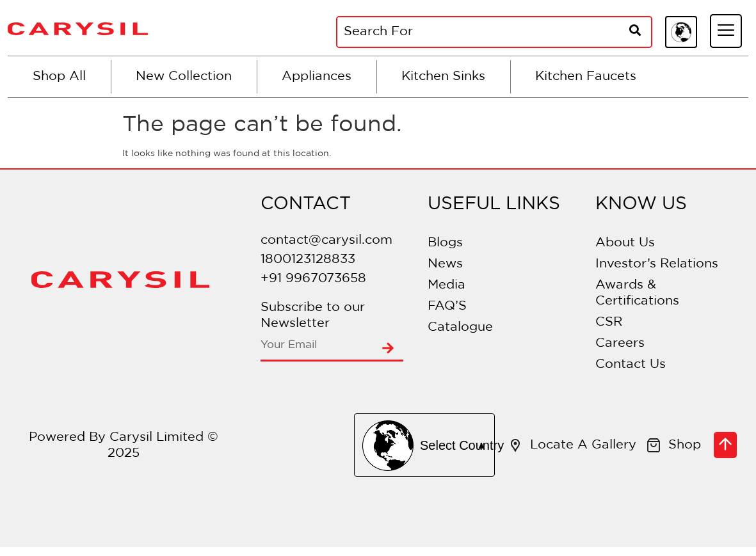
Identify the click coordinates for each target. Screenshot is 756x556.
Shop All (59, 76)
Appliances (317, 76)
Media (446, 285)
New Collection (184, 76)
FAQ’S (447, 306)
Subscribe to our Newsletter (313, 315)
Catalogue (460, 327)
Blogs (445, 242)
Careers (620, 343)
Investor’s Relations (657, 264)
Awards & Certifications (637, 293)
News (445, 264)
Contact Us (631, 364)
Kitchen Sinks (443, 76)
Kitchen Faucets (586, 76)
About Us (625, 242)
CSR (609, 322)
